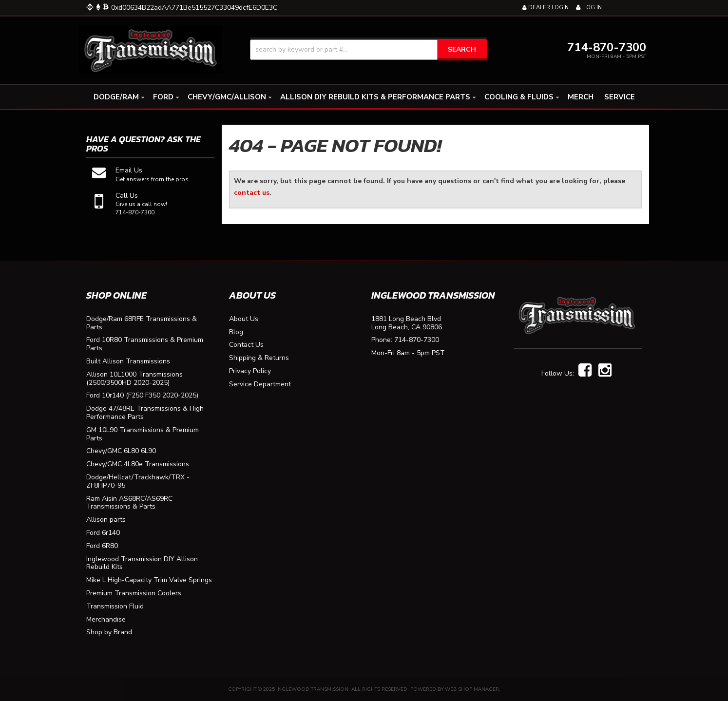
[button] (368, 50)
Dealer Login (546, 8)
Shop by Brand (109, 633)
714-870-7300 (417, 340)
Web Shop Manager (472, 689)
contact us (252, 193)
